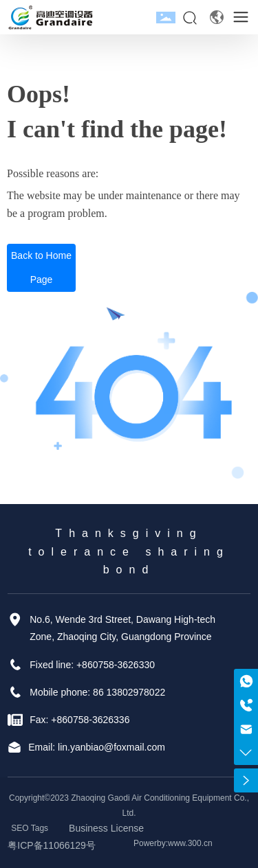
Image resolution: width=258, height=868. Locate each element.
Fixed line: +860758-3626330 (92, 665)
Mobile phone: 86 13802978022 (97, 692)
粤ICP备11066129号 (52, 845)
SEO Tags (30, 828)
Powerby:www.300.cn (173, 843)
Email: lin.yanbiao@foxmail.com (97, 747)
